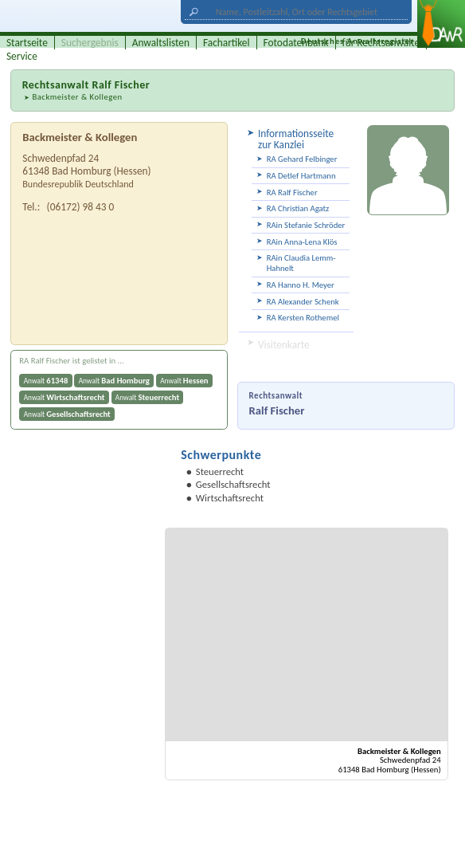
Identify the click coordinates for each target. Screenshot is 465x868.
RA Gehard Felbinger (302, 159)
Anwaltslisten (161, 43)
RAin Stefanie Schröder (306, 225)
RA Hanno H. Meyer (301, 285)
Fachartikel (227, 43)
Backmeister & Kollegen (77, 97)
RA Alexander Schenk (303, 302)
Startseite (27, 43)
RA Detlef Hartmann (301, 176)
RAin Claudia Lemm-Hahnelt (301, 263)
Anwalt (46, 381)
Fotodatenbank (296, 43)
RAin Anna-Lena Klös (302, 242)
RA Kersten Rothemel (303, 318)
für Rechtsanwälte (381, 43)
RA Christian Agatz (298, 208)
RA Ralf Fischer (292, 192)
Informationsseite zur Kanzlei (296, 139)
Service (22, 56)
